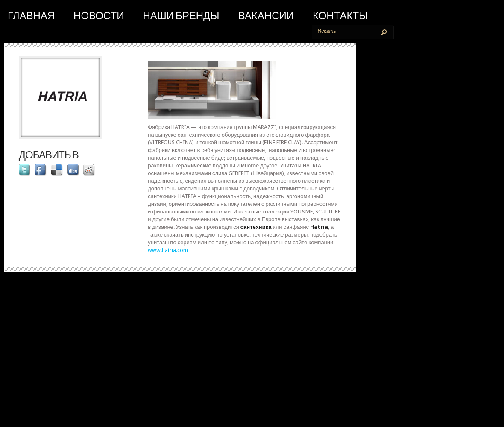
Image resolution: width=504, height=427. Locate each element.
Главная (31, 16)
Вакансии (266, 16)
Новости (99, 16)
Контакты (340, 16)
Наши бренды (181, 16)
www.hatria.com (168, 250)
